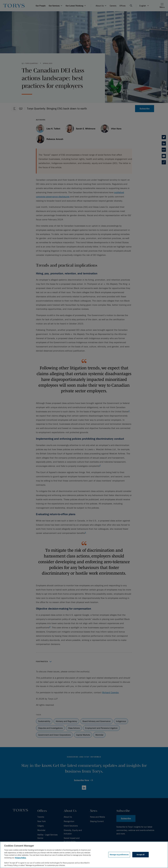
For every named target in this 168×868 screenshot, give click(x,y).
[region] (84, 855)
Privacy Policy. (21, 858)
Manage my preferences (119, 855)
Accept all (141, 855)
